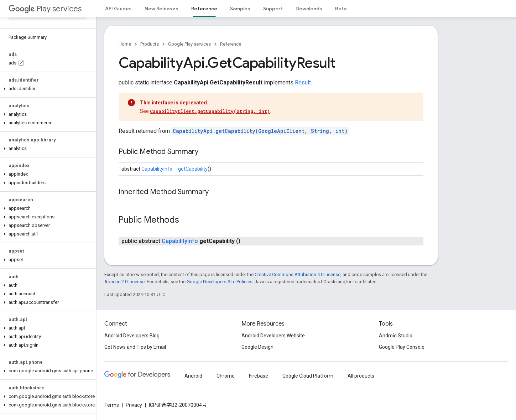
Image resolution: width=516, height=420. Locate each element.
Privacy (134, 405)
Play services (45, 9)
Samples (240, 9)
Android (193, 376)
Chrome (226, 376)
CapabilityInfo (157, 169)
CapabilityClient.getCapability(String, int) (210, 111)
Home (125, 44)
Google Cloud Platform (308, 376)
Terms (112, 405)
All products (361, 376)
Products (150, 44)
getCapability (193, 169)
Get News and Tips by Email (135, 347)
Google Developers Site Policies (220, 282)
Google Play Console (402, 347)
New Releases (161, 9)
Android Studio (396, 336)
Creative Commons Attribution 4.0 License (298, 274)
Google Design (257, 347)
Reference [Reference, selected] (204, 9)
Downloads (309, 9)
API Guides (118, 9)
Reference (231, 44)
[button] (46, 89)
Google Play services (189, 44)
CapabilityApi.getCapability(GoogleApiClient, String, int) (260, 131)
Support (273, 9)
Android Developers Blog (132, 336)
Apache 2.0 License (124, 282)
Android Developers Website (273, 336)
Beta (341, 9)
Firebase (259, 376)
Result (303, 82)
